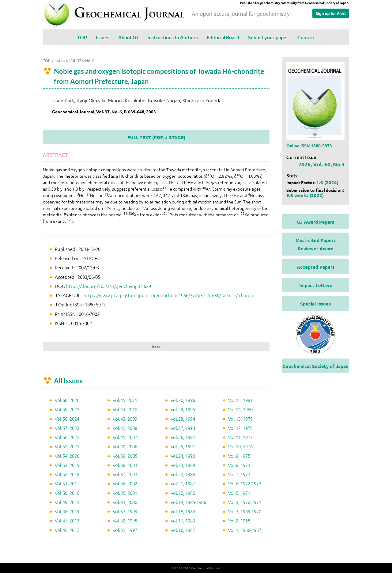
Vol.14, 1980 (240, 409)
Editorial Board (223, 37)
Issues (103, 37)
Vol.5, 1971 (239, 493)
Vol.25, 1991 (183, 446)
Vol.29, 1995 (183, 409)
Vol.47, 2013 (67, 520)
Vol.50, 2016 (67, 493)
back (156, 347)
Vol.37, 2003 (125, 474)
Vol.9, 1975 (239, 456)
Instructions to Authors (173, 37)
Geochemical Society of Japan (315, 366)
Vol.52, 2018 (67, 474)
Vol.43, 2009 (125, 419)
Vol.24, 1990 (183, 456)
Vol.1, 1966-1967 (245, 530)
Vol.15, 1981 (240, 400)
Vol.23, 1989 (183, 465)
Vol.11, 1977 (240, 437)
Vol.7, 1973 (239, 474)
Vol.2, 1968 (239, 520)
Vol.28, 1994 (183, 419)
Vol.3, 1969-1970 (245, 511)
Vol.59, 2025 (67, 409)
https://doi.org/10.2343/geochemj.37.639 (109, 286)
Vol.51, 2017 (67, 483)
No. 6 (90, 61)
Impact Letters (316, 285)
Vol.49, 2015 (67, 502)
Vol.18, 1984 (183, 511)
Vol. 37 (75, 61)
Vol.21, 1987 (183, 483)
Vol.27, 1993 (183, 428)
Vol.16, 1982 (183, 530)
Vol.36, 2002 (125, 483)
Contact (306, 37)
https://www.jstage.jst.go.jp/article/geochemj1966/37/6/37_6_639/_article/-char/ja (168, 295)
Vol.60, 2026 (67, 400)
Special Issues (315, 304)
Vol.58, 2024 (67, 419)
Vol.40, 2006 (125, 446)
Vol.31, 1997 (125, 530)
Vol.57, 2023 (67, 428)
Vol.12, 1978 (240, 428)
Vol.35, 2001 (125, 493)
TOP (82, 37)
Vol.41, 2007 (125, 437)
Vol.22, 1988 (183, 474)
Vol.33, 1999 (125, 511)
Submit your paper (268, 37)
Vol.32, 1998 (125, 520)
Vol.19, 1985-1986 (188, 502)
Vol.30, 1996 (183, 400)
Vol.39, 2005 (125, 456)
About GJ (128, 37)
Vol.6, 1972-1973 (245, 483)
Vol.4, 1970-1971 (245, 502)
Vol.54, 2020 (67, 456)
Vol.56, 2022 (67, 437)
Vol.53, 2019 (67, 465)
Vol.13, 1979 (240, 419)
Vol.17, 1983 (183, 520)
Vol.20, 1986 (183, 493)
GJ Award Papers (315, 222)
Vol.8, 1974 (239, 465)
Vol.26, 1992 (183, 437)
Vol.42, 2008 (125, 428)
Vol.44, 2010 (125, 409)
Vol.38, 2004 (125, 465)
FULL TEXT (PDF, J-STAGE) (156, 137)
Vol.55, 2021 (67, 446)
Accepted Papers (316, 267)
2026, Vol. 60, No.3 (321, 164)
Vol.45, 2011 (125, 400)
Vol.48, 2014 (67, 511)
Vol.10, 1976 (240, 446)
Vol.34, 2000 (125, 502)
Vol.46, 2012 (67, 530)
